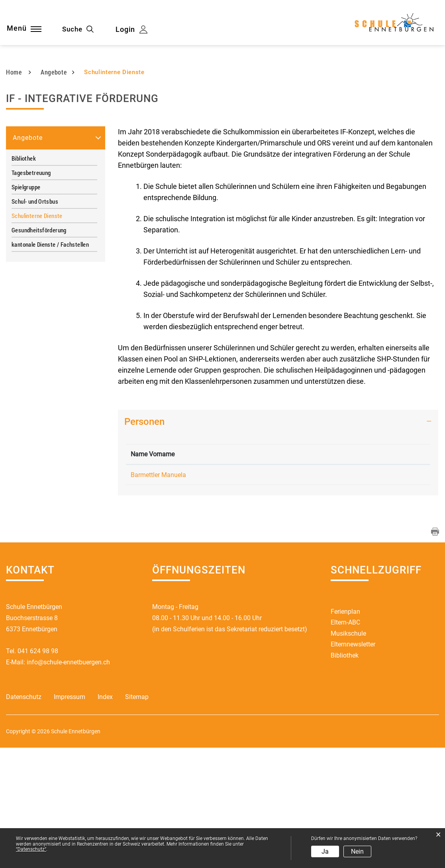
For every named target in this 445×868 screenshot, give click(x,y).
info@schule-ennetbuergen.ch (68, 782)
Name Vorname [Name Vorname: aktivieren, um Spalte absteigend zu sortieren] (143, 559)
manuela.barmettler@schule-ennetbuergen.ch (362, 584)
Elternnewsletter (353, 765)
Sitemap (137, 818)
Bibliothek (24, 258)
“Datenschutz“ (31, 849)
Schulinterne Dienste (53, 315)
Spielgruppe (26, 287)
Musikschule (348, 753)
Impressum (70, 818)
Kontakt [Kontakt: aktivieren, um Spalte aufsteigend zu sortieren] (309, 564)
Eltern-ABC (345, 742)
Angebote (28, 237)
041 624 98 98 (38, 771)
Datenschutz (24, 818)
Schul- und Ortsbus (35, 301)
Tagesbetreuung (31, 272)
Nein (357, 851)
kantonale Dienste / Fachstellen (50, 344)
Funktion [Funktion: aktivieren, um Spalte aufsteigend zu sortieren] (193, 564)
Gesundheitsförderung (39, 330)
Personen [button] (144, 521)
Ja (325, 851)
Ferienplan (345, 731)
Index (105, 818)
